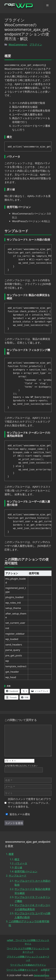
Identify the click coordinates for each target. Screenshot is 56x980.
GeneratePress (41, 975)
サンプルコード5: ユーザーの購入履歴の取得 (32, 915)
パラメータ (21, 863)
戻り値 (18, 867)
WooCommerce (18, 44)
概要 (11, 854)
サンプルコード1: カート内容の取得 (32, 883)
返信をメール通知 (17, 814)
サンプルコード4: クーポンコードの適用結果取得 (32, 907)
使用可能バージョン (26, 871)
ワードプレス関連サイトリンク (22, 970)
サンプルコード (18, 876)
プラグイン (36, 44)
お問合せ (45, 970)
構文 (17, 859)
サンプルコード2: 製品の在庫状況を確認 (32, 891)
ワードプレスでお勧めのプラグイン (28, 965)
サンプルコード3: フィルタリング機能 (32, 899)
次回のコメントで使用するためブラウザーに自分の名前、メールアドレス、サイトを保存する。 (29, 803)
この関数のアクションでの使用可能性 (29, 923)
